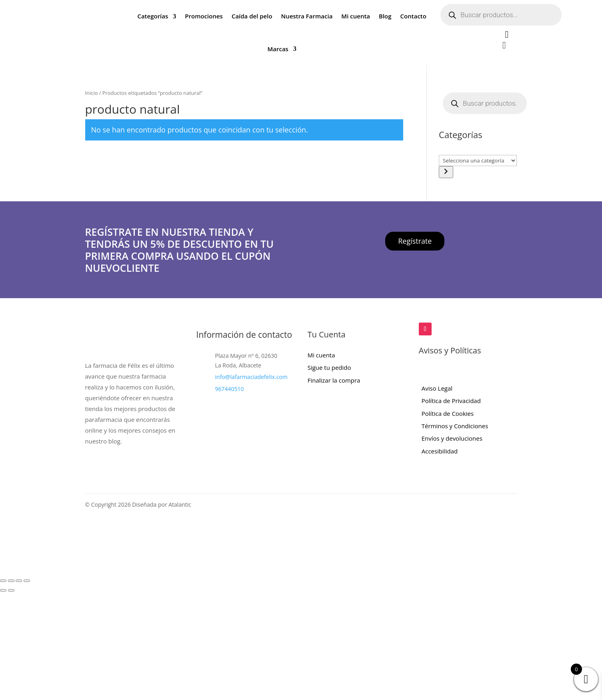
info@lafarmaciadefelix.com (251, 377)
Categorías (153, 16)
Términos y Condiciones (455, 426)
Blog (385, 16)
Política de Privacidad (451, 401)
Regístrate (415, 241)
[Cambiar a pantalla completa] (11, 581)
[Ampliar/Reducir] (3, 581)
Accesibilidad (440, 451)
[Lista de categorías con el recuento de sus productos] (478, 160)
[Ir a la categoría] (446, 172)
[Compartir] (19, 581)
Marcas (278, 49)
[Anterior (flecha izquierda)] (3, 590)
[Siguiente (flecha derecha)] (11, 590)
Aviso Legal (437, 388)
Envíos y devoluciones (452, 438)
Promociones (204, 16)
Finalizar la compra (334, 380)
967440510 (230, 389)
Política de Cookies (448, 413)
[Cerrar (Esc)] (27, 581)
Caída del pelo (252, 16)
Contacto (413, 16)
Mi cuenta (356, 16)
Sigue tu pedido (329, 367)
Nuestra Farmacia (307, 16)
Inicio (92, 93)
